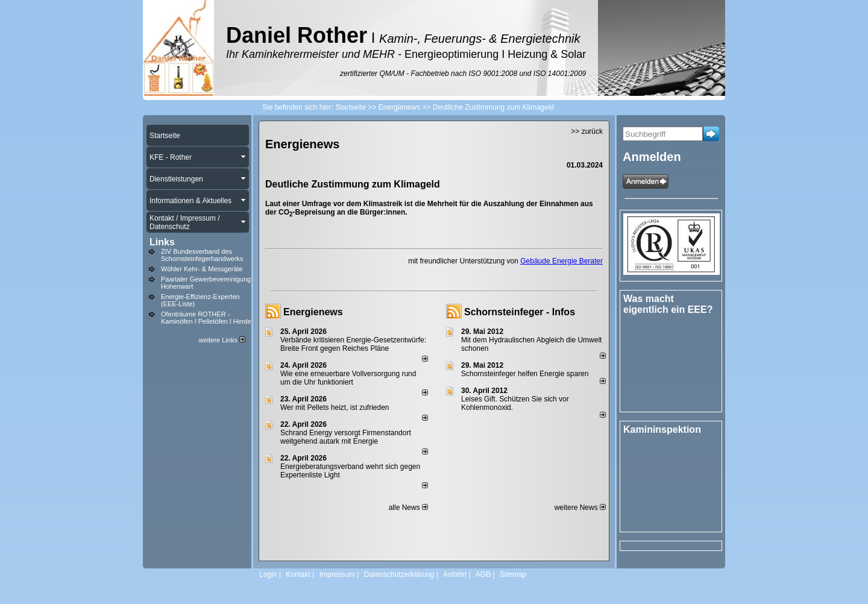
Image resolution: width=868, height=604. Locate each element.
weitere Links (222, 340)
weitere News (580, 508)
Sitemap (513, 574)
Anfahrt (455, 574)
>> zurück (587, 131)
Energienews (313, 312)
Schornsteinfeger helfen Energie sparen (525, 374)
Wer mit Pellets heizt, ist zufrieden (335, 407)
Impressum (337, 574)
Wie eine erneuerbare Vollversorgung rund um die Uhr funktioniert (348, 378)
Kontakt (298, 574)
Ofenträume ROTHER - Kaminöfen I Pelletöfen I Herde (206, 318)
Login (268, 574)
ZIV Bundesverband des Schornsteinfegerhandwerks (202, 255)
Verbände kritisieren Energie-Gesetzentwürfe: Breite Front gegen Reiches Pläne (353, 344)
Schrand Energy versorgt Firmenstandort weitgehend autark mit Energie (346, 437)
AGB (483, 574)
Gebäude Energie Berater (561, 261)
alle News (408, 508)
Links (162, 242)
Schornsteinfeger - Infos (520, 312)
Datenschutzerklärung (399, 574)
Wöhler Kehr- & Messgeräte (202, 269)
